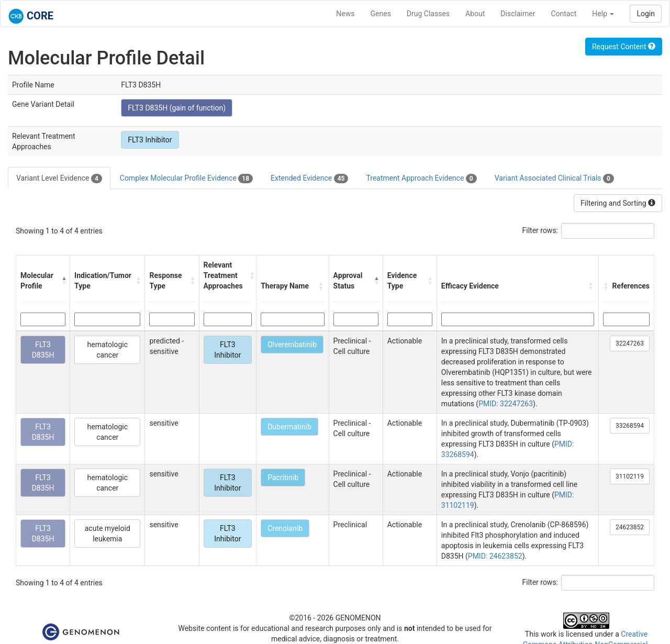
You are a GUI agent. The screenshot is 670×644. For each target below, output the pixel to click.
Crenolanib (285, 528)
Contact (563, 14)
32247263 (630, 343)
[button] (63, 281)
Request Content (624, 47)
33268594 (630, 426)
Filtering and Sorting (618, 203)
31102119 (630, 476)
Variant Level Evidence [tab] (59, 179)
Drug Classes (428, 14)
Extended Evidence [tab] (309, 179)
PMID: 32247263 (506, 404)
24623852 (630, 527)
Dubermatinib (289, 427)
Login (646, 14)
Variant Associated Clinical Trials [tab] (554, 179)
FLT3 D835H (43, 350)
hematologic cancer (108, 350)
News (345, 14)
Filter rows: (540, 230)
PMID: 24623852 (495, 556)
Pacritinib (283, 478)
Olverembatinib (292, 345)
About (475, 14)
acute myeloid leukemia (108, 534)
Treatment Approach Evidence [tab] (421, 179)
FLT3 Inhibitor (150, 140)
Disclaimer (518, 14)
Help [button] (603, 14)
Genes (381, 14)
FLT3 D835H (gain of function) (177, 108)
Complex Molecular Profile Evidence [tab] (186, 179)
